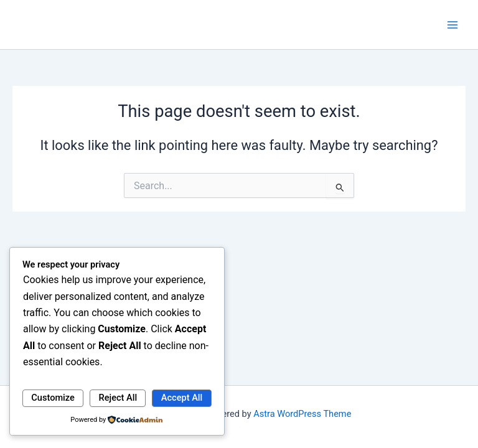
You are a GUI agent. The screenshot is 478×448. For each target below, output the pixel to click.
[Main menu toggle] (452, 25)
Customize (53, 398)
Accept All (182, 398)
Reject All (118, 398)
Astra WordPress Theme (302, 414)
